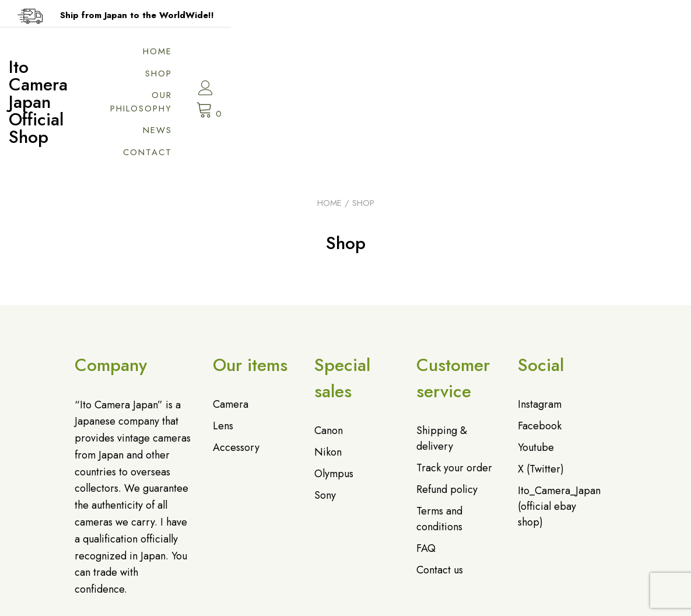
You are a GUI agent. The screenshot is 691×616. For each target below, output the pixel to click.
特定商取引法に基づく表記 (431, 602)
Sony (325, 425)
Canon (329, 360)
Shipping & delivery (442, 368)
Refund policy (447, 419)
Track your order (454, 397)
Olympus (334, 403)
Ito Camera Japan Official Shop (170, 66)
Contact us (440, 499)
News (531, 55)
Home (315, 55)
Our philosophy (448, 55)
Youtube (536, 377)
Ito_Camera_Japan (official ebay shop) (559, 436)
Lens (223, 355)
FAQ (426, 478)
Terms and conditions (439, 448)
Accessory (236, 377)
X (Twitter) (541, 398)
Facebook (540, 355)
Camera (231, 334)
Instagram (540, 334)
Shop (367, 55)
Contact (521, 78)
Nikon (328, 381)
